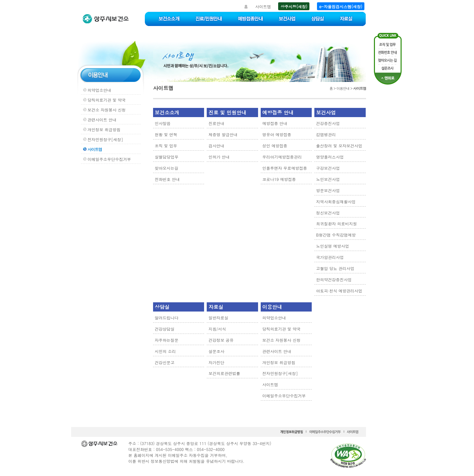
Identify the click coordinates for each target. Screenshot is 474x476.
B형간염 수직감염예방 (336, 235)
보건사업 (326, 112)
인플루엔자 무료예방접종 (285, 168)
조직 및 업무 (166, 146)
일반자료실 (218, 318)
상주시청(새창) (294, 6)
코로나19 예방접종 (279, 179)
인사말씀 (163, 123)
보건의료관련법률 (224, 373)
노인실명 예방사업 (332, 246)
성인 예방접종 (275, 146)
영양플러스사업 (330, 157)
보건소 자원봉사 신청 (107, 110)
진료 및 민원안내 (227, 112)
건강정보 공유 (221, 340)
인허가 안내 (219, 157)
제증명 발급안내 (223, 134)
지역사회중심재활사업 (336, 201)
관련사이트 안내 (102, 120)
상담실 (162, 307)
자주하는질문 (167, 340)
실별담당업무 (167, 157)
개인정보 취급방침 (104, 129)
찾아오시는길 (167, 168)
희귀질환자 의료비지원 (336, 224)
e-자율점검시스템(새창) (341, 6)
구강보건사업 (328, 168)
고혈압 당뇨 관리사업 (335, 268)
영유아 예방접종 (277, 134)
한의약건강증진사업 (334, 279)
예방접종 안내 (278, 112)
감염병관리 (326, 134)
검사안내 (216, 146)
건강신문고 (165, 362)
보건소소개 (167, 112)
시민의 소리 (165, 351)
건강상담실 (165, 329)
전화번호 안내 (167, 179)
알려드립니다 (167, 318)
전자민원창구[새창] (105, 139)
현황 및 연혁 (166, 134)
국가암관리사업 (330, 257)
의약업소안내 (99, 90)
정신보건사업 (328, 213)
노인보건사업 (328, 179)
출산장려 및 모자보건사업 (339, 146)
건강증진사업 (328, 123)
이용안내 (272, 307)
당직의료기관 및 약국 (107, 100)
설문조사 (216, 351)
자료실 (216, 307)
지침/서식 (217, 329)
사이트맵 (263, 6)
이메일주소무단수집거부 (109, 159)
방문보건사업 (328, 190)
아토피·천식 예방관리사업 (339, 291)
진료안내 (216, 123)
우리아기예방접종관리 (282, 157)
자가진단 (216, 362)
